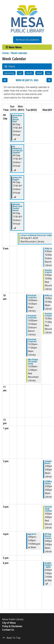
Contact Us (8, 630)
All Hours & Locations (27, 40)
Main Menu (14, 47)
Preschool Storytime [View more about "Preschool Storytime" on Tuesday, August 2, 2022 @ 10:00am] (32, 296)
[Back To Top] (27, 638)
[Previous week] (5, 80)
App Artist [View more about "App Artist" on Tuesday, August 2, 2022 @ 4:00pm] (32, 534)
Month (29, 73)
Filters (12, 66)
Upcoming (9, 73)
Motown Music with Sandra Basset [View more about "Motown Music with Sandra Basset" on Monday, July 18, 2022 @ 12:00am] (18, 207)
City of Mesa (9, 623)
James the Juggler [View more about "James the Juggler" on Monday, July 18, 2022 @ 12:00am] (17, 178)
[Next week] (49, 80)
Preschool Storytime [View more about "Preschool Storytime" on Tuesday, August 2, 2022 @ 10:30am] (32, 340)
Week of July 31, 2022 (27, 80)
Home (5, 53)
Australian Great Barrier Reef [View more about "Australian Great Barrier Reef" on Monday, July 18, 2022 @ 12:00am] (17, 119)
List (20, 73)
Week (39, 73)
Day (48, 73)
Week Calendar (19, 53)
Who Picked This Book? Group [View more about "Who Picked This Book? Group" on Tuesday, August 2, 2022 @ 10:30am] (33, 362)
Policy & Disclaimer (12, 626)
